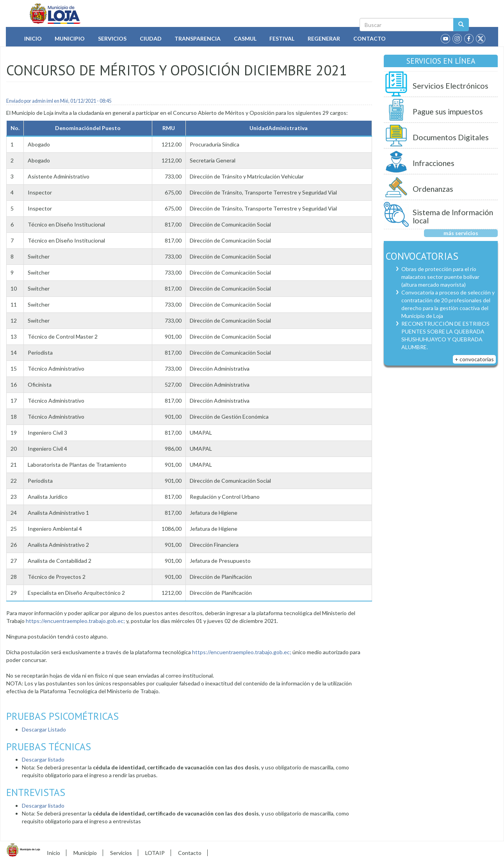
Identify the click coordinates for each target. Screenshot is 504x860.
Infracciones (434, 163)
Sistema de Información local (453, 217)
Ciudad (151, 38)
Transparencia (198, 38)
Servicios (112, 38)
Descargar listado (43, 759)
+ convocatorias (474, 359)
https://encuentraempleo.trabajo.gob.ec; (75, 621)
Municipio (70, 38)
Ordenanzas (433, 189)
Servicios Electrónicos (451, 86)
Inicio (33, 38)
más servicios (461, 233)
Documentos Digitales (451, 137)
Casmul (245, 38)
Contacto (370, 38)
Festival (282, 38)
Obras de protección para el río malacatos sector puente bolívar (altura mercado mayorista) (440, 277)
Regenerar (324, 38)
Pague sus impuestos (448, 112)
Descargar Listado (44, 729)
